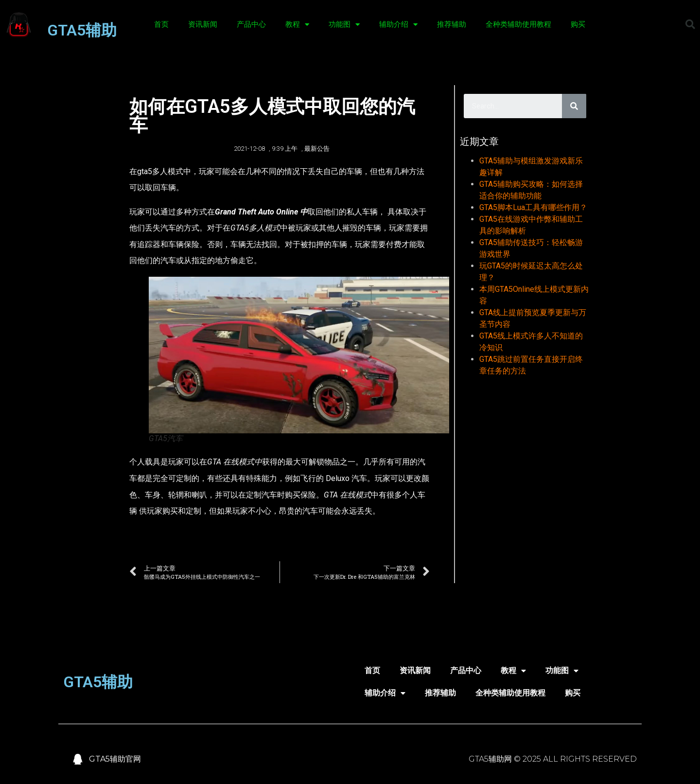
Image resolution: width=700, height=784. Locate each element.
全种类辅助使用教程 (518, 24)
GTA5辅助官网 (115, 759)
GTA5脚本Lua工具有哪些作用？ (533, 207)
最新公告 (317, 149)
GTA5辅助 (82, 30)
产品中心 (251, 24)
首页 (161, 24)
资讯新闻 (203, 24)
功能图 (344, 25)
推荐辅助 (452, 24)
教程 (297, 25)
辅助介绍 (398, 25)
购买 (578, 24)
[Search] (574, 106)
